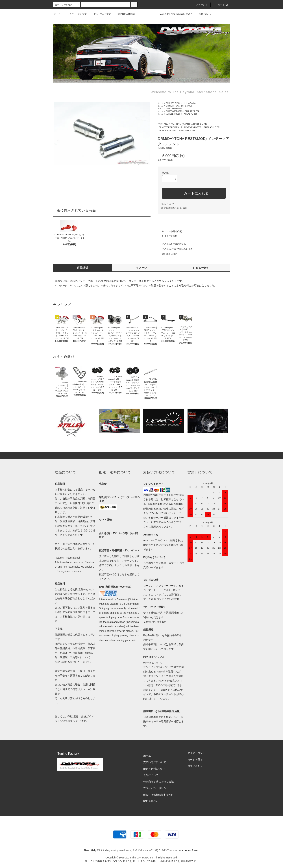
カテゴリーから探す (75, 14)
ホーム (57, 14)
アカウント (200, 5)
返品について (168, 204)
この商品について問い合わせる (175, 249)
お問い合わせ (203, 14)
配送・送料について (155, 769)
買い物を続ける (167, 254)
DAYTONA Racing (124, 14)
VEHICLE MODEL (173, 114)
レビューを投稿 (167, 236)
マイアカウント (196, 753)
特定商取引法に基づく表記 (174, 208)
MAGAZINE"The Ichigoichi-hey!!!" (174, 14)
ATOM (154, 801)
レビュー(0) (200, 268)
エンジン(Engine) (189, 103)
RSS (146, 801)
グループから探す (100, 14)
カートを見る (195, 759)
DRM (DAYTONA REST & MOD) (179, 106)
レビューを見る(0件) (170, 231)
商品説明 (83, 268)
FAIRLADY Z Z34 (173, 103)
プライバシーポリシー (156, 788)
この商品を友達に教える (172, 244)
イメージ (141, 268)
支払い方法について (155, 762)
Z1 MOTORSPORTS (174, 109)
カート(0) (221, 5)
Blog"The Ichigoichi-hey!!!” (158, 795)
